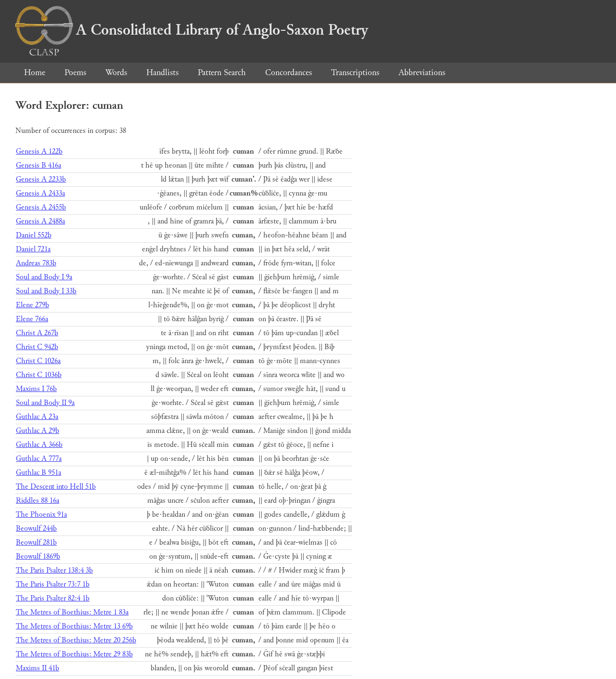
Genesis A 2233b (41, 179)
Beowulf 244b (36, 529)
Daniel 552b (34, 235)
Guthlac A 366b (39, 445)
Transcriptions (355, 72)
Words (116, 72)
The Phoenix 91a (41, 515)
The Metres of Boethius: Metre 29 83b (74, 654)
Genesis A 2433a (40, 193)
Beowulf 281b (36, 542)
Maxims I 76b (36, 389)
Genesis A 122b (39, 151)
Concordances (289, 72)
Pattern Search (222, 72)
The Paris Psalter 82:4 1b (53, 598)
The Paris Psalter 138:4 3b (54, 570)
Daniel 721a (33, 249)
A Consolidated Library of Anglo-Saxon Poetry (192, 30)
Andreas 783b (36, 263)
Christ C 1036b (39, 375)
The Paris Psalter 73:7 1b (53, 584)
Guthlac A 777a (39, 459)
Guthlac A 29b (38, 431)
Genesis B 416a (38, 165)
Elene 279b (32, 305)
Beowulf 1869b (38, 556)
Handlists (162, 72)
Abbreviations (422, 72)
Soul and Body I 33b (46, 291)
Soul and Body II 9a (45, 403)
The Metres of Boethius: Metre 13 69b (74, 626)
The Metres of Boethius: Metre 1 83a (72, 612)
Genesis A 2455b (41, 207)
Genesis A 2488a (40, 221)
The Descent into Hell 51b (56, 487)
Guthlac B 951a (38, 473)
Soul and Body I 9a (44, 277)
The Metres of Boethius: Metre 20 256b (76, 640)
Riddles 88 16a (38, 501)
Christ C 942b (37, 347)
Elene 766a (32, 319)
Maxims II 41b (38, 668)
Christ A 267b (37, 333)
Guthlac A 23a (37, 417)
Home (35, 72)
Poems (75, 72)
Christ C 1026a (38, 361)
